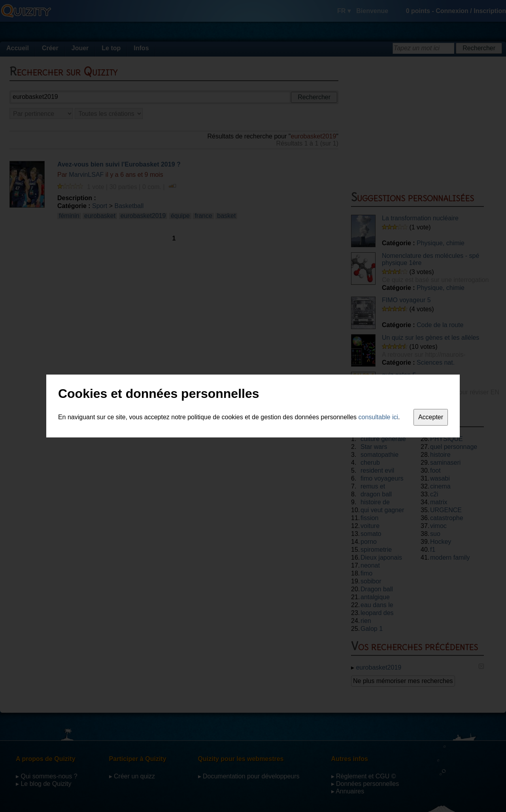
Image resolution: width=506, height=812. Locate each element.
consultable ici (379, 417)
